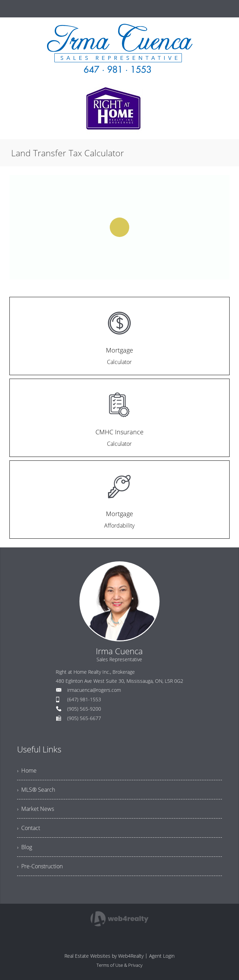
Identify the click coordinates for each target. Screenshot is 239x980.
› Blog (25, 847)
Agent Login (162, 956)
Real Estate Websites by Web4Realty (104, 956)
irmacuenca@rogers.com (94, 690)
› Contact (29, 828)
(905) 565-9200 (84, 709)
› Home (27, 770)
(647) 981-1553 (84, 699)
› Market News (36, 809)
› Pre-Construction (40, 866)
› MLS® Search (36, 790)
